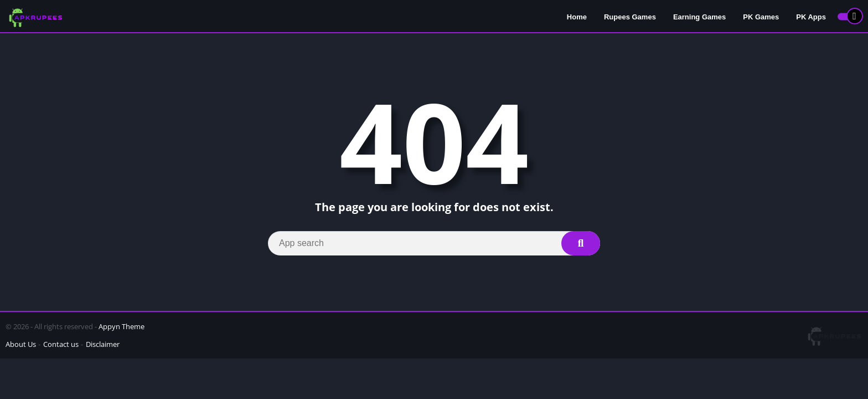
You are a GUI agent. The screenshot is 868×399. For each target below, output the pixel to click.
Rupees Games (630, 17)
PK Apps (811, 17)
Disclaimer (103, 344)
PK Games (761, 17)
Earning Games (699, 17)
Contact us (61, 344)
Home (577, 17)
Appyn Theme (122, 326)
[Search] (434, 243)
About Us (21, 344)
